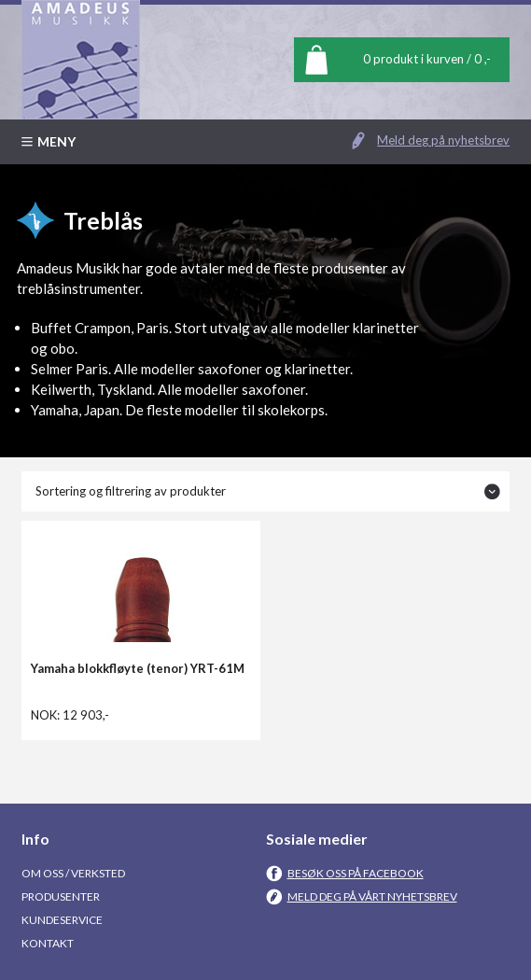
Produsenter (61, 896)
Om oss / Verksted (73, 873)
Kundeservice (62, 920)
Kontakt (48, 943)
